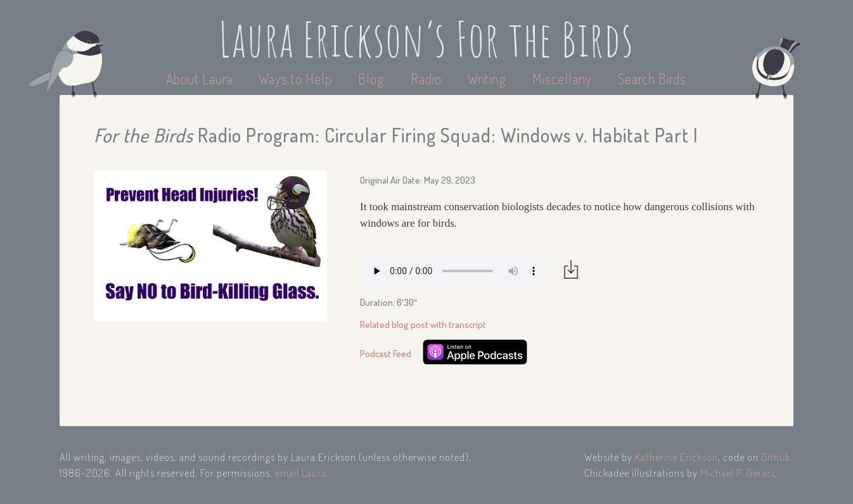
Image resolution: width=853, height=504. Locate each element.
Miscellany (562, 79)
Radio (428, 79)
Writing (487, 79)
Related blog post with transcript (423, 324)
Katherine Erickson (677, 457)
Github (776, 457)
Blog (371, 79)
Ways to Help (297, 79)
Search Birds (652, 79)
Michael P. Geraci (737, 473)
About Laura (201, 79)
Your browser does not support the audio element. (455, 271)
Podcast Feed (386, 354)
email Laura (301, 473)
